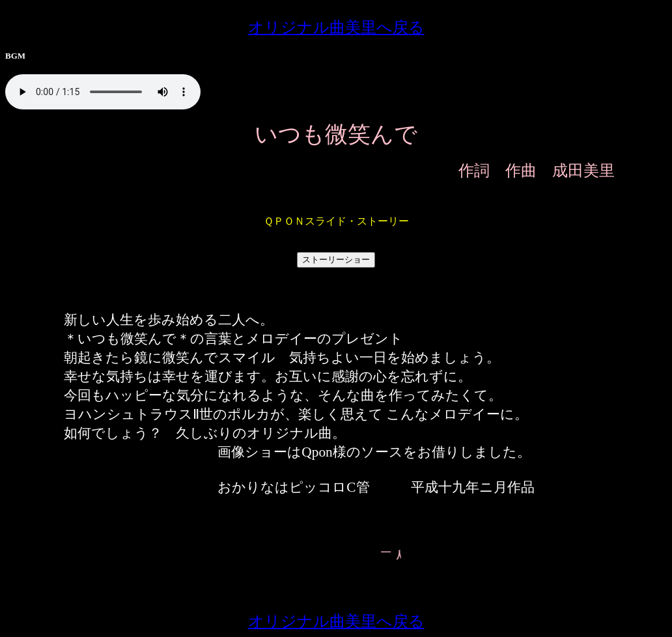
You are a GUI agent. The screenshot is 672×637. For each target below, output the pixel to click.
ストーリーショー (336, 260)
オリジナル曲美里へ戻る (336, 27)
